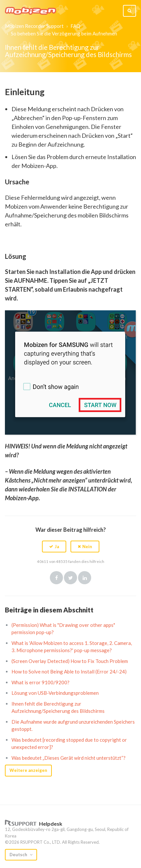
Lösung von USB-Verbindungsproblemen (55, 693)
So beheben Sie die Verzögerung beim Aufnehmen (64, 33)
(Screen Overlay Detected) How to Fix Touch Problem (70, 661)
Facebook (56, 578)
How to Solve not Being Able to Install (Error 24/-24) (69, 672)
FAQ (75, 26)
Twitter (70, 578)
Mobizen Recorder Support (34, 26)
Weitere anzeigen (28, 770)
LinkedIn (85, 578)
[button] (54, 547)
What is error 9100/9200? (40, 682)
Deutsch (19, 855)
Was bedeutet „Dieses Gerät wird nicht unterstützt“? (69, 758)
